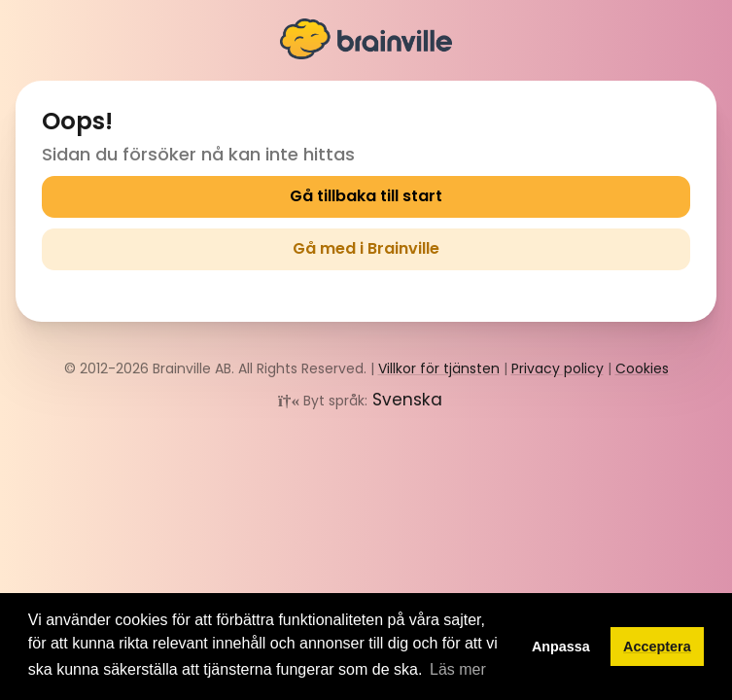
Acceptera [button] (657, 647)
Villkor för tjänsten (439, 368)
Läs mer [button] (458, 669)
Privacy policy (558, 368)
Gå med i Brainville (366, 248)
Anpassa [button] (561, 647)
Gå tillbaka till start (366, 196)
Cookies (642, 368)
